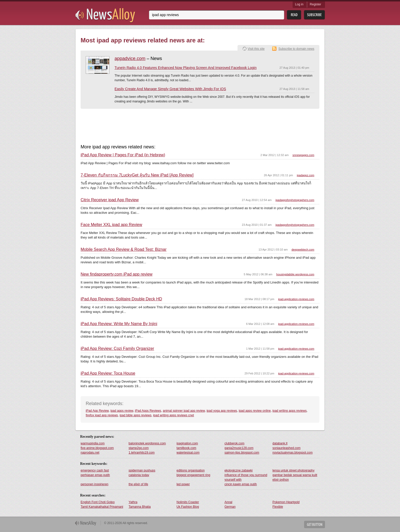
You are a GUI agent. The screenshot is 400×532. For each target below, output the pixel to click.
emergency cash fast (95, 470)
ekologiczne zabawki (239, 470)
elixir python (281, 480)
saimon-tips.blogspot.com (242, 453)
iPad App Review (97, 411)
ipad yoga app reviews (222, 411)
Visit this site (256, 49)
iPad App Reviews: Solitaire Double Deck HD (121, 299)
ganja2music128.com (239, 448)
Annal (228, 502)
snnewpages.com (303, 155)
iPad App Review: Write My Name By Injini (119, 324)
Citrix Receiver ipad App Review (110, 200)
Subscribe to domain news (296, 49)
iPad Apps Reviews (148, 411)
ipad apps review (122, 411)
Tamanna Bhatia (140, 507)
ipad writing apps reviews (290, 411)
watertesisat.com (188, 453)
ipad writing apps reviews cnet (173, 415)
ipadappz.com (306, 175)
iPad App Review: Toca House (108, 373)
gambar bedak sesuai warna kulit (295, 475)
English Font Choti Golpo (98, 502)
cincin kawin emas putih (241, 484)
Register (315, 4)
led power (183, 484)
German (230, 507)
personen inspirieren (95, 484)
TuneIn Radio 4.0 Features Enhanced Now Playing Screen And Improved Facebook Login (186, 68)
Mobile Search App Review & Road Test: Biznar (124, 250)
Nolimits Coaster (188, 502)
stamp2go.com (139, 448)
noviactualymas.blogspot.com (292, 453)
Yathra (133, 502)
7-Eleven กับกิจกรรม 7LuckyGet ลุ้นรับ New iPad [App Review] (137, 175)
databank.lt (280, 443)
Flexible (278, 507)
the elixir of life (138, 484)
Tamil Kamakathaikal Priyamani (102, 507)
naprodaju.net (90, 453)
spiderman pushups (142, 470)
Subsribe (314, 15)
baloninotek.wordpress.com (147, 443)
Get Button (315, 524)
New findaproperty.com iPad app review (117, 274)
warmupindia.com (93, 443)
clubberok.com (234, 443)
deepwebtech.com (303, 250)
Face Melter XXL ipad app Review (111, 225)
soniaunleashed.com (286, 448)
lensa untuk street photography (293, 470)
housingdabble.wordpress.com (295, 274)
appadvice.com (130, 58)
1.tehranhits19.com (142, 453)
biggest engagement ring (193, 475)
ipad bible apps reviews (136, 415)
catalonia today (139, 475)
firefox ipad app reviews (102, 415)
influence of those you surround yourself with (246, 477)
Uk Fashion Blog (188, 507)
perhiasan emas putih (95, 475)
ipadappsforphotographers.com (295, 200)
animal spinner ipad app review (184, 411)
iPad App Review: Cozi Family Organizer (117, 349)
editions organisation (191, 470)
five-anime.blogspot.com (97, 448)
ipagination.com (187, 443)
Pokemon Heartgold (286, 502)
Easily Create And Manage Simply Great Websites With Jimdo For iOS (170, 89)
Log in (299, 4)
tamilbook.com (186, 448)
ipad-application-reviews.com (296, 299)
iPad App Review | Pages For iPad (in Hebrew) (123, 155)
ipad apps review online (255, 411)
